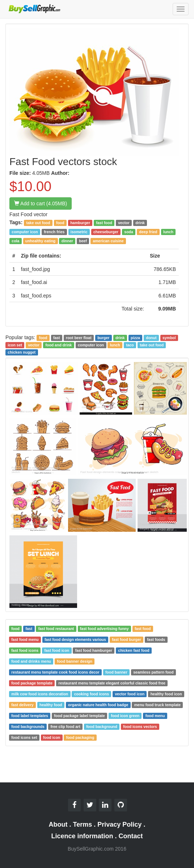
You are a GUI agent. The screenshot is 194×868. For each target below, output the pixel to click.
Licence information (82, 836)
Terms (83, 824)
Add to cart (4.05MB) (41, 203)
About (58, 824)
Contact (131, 836)
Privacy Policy (119, 824)
